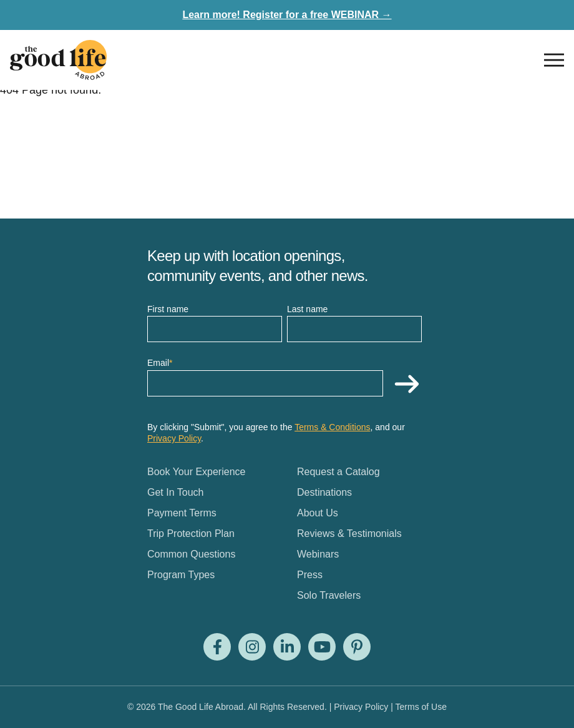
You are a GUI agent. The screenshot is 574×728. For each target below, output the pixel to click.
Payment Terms (182, 513)
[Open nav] (554, 60)
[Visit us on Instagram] (252, 647)
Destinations (324, 492)
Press (310, 575)
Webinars (318, 554)
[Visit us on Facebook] (217, 647)
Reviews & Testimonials (349, 534)
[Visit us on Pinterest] (357, 647)
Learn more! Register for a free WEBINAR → (287, 15)
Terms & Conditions (332, 427)
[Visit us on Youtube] (322, 647)
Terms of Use (421, 707)
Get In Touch (175, 492)
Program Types (181, 575)
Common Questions (191, 554)
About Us (318, 513)
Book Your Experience (196, 472)
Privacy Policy (174, 438)
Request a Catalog (338, 472)
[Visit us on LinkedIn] (287, 647)
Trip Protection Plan (191, 534)
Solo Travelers (329, 595)
